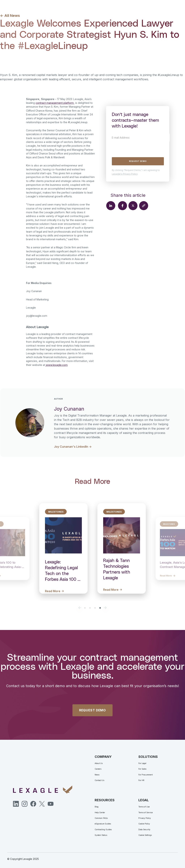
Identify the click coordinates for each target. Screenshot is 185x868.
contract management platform (55, 103)
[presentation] (139, 149)
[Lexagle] (43, 790)
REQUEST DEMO (92, 710)
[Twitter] (42, 804)
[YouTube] (51, 804)
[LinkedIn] (16, 804)
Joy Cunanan (30, 57)
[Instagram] (25, 804)
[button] (80, 608)
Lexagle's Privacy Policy (125, 174)
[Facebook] (33, 804)
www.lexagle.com (56, 365)
